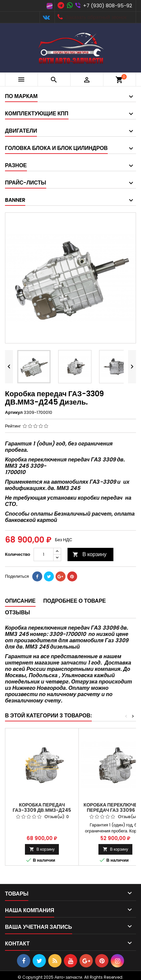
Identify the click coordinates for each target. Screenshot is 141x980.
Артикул (14, 413)
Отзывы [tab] (17, 612)
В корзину (90, 554)
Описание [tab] (20, 601)
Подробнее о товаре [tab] (74, 601)
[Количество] (44, 554)
